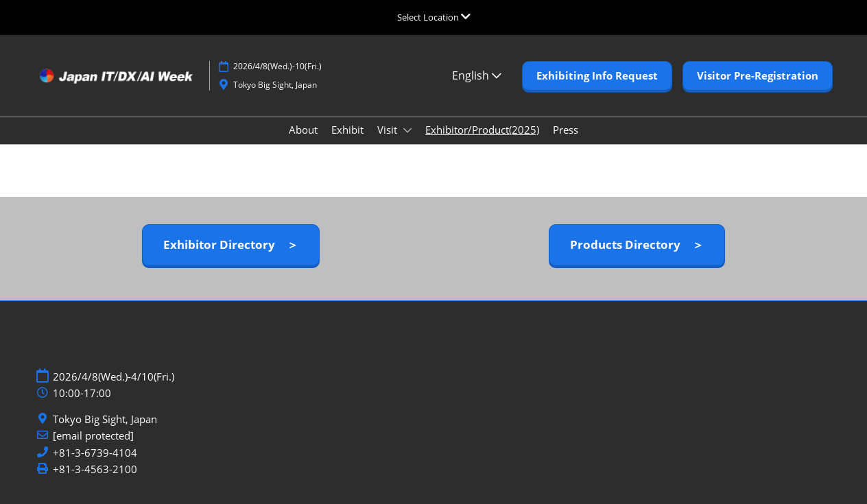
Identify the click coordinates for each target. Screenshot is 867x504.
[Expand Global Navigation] (434, 17)
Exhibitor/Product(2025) (482, 130)
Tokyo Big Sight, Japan (105, 419)
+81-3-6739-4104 (95, 453)
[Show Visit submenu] (407, 130)
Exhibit (347, 130)
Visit (389, 130)
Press (566, 130)
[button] (597, 76)
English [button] (477, 75)
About (303, 130)
